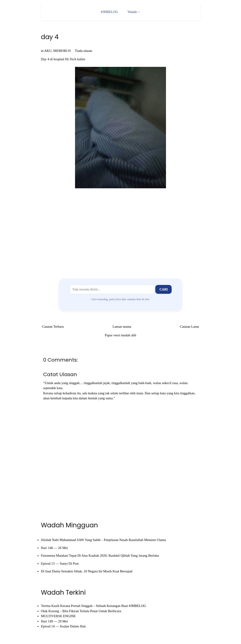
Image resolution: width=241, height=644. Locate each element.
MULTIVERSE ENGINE (58, 616)
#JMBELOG (109, 12)
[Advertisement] (120, 233)
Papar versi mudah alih (120, 335)
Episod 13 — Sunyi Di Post (60, 563)
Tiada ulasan (83, 51)
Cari (163, 289)
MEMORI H (62, 51)
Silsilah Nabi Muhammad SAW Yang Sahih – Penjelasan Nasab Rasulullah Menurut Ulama (103, 540)
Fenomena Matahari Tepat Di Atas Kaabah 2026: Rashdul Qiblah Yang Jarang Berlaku (100, 556)
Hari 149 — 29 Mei (54, 621)
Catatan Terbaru (53, 327)
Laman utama (122, 327)
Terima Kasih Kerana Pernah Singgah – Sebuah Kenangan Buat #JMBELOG (94, 606)
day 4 (50, 37)
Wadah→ (134, 12)
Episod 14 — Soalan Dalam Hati (63, 626)
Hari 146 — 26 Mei (54, 548)
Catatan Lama (189, 327)
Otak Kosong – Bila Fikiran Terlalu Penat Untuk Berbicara (81, 611)
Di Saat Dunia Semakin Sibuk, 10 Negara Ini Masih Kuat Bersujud (87, 571)
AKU (48, 51)
